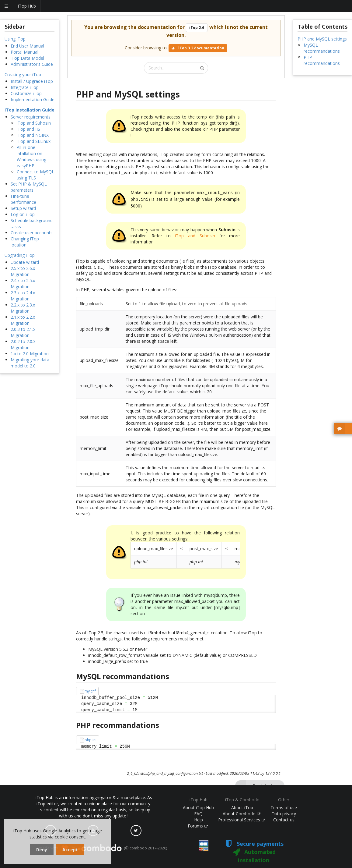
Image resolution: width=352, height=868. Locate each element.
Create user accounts (32, 233)
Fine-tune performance (23, 199)
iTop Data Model (27, 58)
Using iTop (15, 39)
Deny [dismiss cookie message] (42, 850)
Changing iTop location (25, 242)
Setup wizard (23, 208)
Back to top (257, 784)
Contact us (284, 820)
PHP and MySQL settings (322, 39)
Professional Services (242, 820)
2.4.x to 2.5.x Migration (23, 283)
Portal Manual (24, 52)
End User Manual (27, 46)
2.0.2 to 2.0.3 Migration (23, 344)
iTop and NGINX (33, 135)
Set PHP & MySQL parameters (29, 187)
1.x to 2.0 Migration (30, 354)
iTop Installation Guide (30, 110)
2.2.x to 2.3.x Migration (23, 308)
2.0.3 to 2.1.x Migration (23, 332)
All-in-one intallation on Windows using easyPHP (31, 156)
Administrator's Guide (32, 64)
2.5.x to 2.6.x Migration (23, 271)
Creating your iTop (23, 74)
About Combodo (242, 814)
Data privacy (284, 814)
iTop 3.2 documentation (198, 48)
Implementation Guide (33, 99)
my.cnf (90, 689)
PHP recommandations (322, 60)
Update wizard (25, 262)
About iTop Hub (198, 808)
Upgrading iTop (20, 255)
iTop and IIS (28, 129)
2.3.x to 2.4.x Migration (23, 296)
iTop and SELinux (34, 141)
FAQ (198, 814)
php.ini (91, 738)
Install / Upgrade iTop (32, 81)
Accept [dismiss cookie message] (70, 850)
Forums (198, 826)
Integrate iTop (25, 87)
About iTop (242, 808)
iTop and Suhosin (34, 123)
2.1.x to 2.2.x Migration (23, 320)
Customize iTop (26, 93)
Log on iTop (23, 214)
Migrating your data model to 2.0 (30, 363)
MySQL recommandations (322, 48)
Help (199, 820)
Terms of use (284, 808)
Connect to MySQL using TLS (35, 175)
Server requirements (31, 117)
